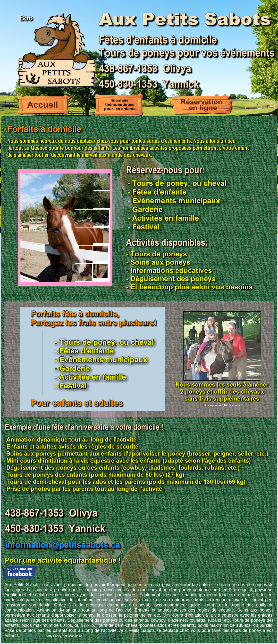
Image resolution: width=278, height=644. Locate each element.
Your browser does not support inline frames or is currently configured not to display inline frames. (65, 228)
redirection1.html (34, 636)
